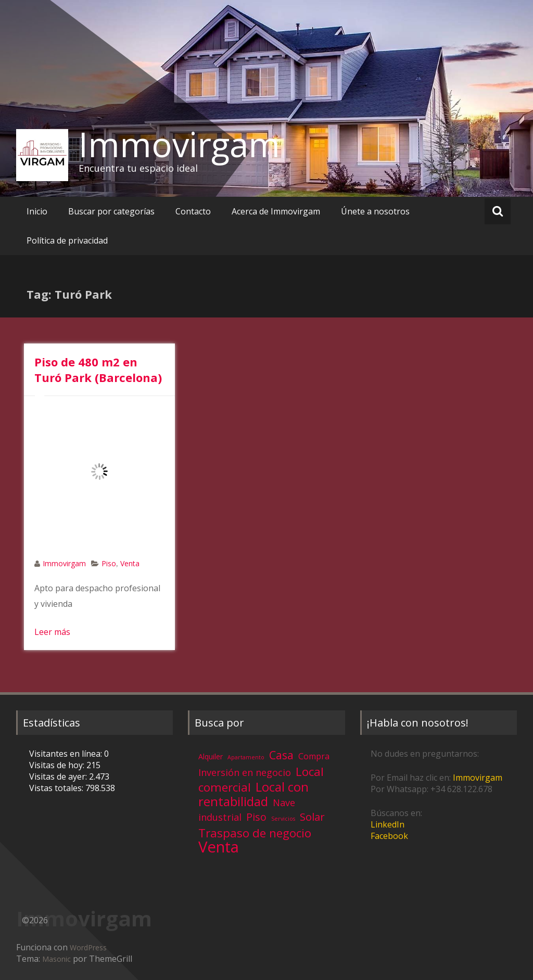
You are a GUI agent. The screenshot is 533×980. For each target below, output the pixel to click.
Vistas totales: (57, 788)
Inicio (37, 211)
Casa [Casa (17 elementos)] (281, 755)
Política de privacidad (67, 240)
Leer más (52, 632)
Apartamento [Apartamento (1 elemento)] (246, 757)
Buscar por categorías (111, 211)
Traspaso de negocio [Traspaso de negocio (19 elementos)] (255, 833)
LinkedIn (388, 824)
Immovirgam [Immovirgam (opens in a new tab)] (478, 778)
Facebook (389, 836)
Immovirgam (179, 144)
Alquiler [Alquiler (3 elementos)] (211, 756)
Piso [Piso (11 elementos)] (256, 817)
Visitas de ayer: (59, 777)
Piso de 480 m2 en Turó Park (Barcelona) (98, 370)
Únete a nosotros (375, 211)
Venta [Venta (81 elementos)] (219, 847)
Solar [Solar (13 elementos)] (312, 817)
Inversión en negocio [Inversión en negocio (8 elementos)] (245, 772)
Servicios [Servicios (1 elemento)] (283, 819)
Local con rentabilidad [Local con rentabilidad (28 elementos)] (253, 794)
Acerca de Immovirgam (276, 211)
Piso (109, 563)
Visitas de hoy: (58, 765)
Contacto (193, 211)
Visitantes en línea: (67, 754)
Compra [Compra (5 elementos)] (314, 756)
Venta (130, 563)
